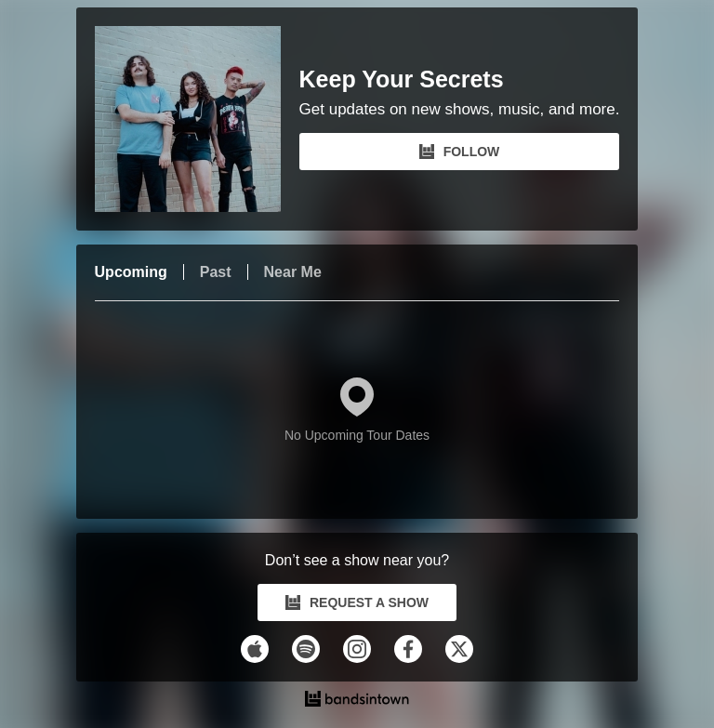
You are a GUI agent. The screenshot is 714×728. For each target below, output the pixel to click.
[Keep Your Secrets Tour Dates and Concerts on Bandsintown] (357, 701)
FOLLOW (460, 152)
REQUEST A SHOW (357, 602)
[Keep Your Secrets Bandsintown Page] (197, 119)
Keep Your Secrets (402, 79)
